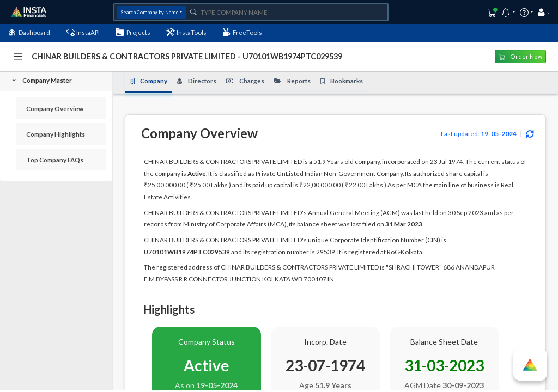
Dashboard (29, 32)
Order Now (521, 57)
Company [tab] (149, 81)
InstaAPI (83, 32)
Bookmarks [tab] (342, 81)
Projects (133, 32)
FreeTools (242, 32)
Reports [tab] (292, 81)
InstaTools (187, 32)
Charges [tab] (245, 81)
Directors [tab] (197, 81)
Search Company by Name (150, 12)
